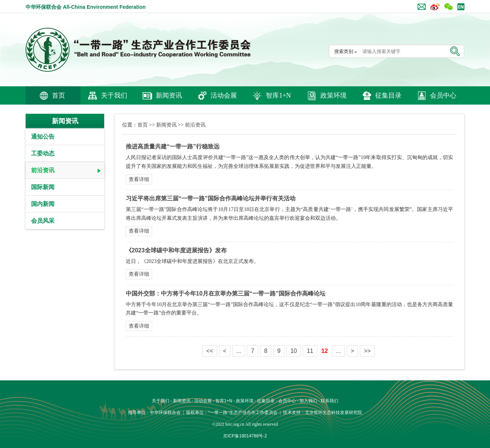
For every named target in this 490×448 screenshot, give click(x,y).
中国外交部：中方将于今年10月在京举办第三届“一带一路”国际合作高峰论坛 (226, 293)
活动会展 (224, 95)
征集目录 (388, 95)
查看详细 (139, 179)
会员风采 (43, 221)
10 (294, 351)
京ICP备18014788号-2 (245, 436)
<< (210, 351)
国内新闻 (43, 204)
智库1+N (278, 95)
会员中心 (443, 95)
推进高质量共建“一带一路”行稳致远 (173, 146)
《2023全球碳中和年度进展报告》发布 (176, 250)
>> (367, 351)
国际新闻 (43, 187)
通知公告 (43, 137)
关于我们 (114, 95)
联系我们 (329, 401)
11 (310, 351)
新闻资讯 (169, 95)
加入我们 (308, 401)
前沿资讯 (43, 170)
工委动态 (43, 153)
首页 (59, 95)
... (239, 351)
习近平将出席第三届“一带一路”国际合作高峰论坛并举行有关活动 (211, 198)
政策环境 (333, 95)
